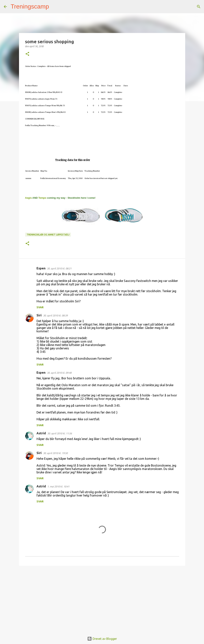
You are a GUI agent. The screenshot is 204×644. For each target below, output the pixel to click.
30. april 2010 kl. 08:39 (55, 315)
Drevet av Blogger (102, 639)
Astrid (41, 433)
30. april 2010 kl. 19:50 (55, 453)
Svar (40, 307)
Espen (41, 268)
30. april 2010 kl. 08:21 (59, 268)
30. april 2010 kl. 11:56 (60, 433)
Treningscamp (30, 6)
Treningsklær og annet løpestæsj (48, 235)
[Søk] (54, 7)
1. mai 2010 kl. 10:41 (58, 486)
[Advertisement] (102, 598)
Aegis (28, 198)
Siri (39, 315)
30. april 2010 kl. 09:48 (59, 373)
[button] (27, 54)
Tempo (42, 198)
